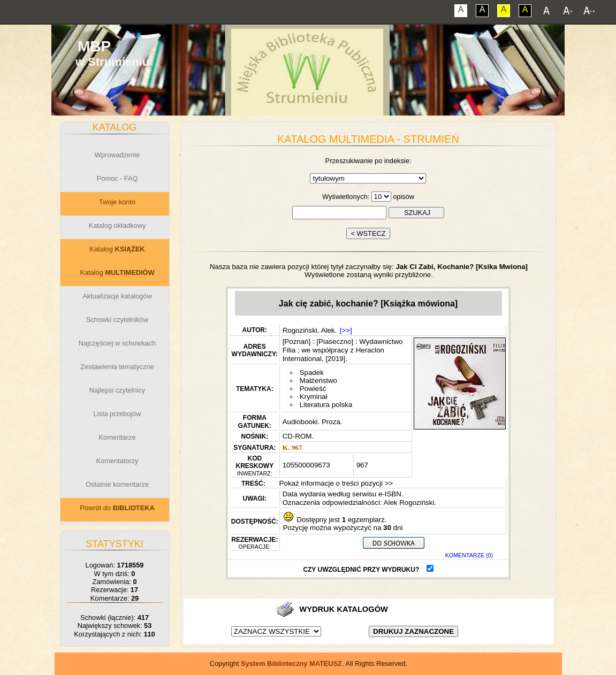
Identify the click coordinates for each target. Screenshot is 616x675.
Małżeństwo (318, 381)
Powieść (313, 389)
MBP (94, 46)
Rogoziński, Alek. (310, 330)
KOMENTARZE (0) (469, 555)
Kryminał (314, 397)
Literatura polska (326, 405)
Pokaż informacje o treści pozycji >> (335, 483)
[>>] (346, 330)
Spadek (312, 373)
